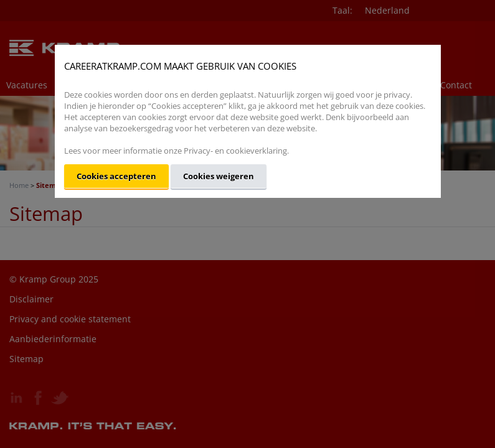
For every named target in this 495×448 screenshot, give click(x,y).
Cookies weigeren (219, 176)
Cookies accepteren (116, 176)
